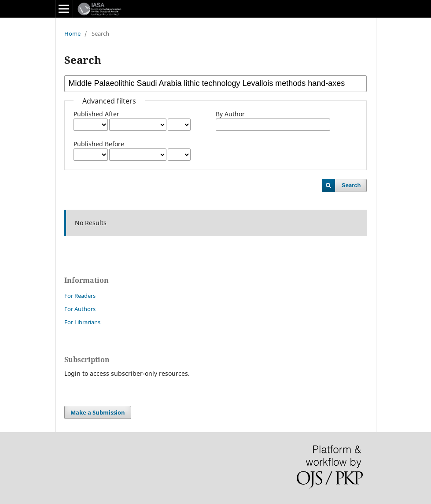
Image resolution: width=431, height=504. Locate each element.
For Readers (80, 296)
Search (351, 185)
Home (72, 33)
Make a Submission (98, 412)
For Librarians (82, 322)
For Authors (80, 309)
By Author (230, 114)
